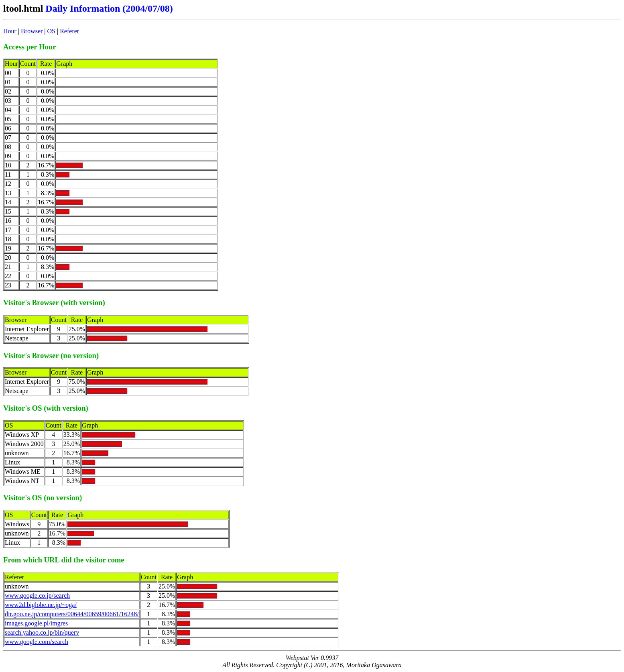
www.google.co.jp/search (37, 596)
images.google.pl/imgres (36, 623)
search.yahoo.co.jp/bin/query (42, 632)
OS (51, 31)
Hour (10, 31)
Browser (32, 31)
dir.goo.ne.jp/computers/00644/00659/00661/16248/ (72, 614)
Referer (69, 31)
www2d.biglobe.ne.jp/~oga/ (41, 605)
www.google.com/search (37, 642)
